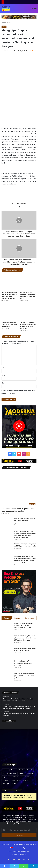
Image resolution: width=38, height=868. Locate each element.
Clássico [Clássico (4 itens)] (22, 770)
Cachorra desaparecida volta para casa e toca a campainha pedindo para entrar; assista (24, 676)
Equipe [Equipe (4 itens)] (21, 773)
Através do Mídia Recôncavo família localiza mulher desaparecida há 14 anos (24, 625)
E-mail (4, 375)
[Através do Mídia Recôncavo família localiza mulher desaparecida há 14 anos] (7, 628)
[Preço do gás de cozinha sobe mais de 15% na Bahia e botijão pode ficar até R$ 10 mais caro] (31, 730)
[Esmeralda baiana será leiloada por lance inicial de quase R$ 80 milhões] (7, 742)
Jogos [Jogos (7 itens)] (4, 777)
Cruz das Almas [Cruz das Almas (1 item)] (12, 773)
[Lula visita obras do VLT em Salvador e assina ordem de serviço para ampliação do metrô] (19, 754)
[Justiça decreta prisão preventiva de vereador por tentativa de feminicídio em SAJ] (10, 282)
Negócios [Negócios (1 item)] (5, 780)
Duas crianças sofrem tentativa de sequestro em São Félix (9, 325)
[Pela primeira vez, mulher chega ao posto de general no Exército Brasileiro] (7, 754)
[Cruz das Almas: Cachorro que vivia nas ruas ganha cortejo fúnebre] (19, 489)
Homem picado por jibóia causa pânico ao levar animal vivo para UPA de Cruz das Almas (25, 638)
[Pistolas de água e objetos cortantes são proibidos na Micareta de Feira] (28, 282)
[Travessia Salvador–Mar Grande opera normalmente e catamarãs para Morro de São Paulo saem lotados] (19, 742)
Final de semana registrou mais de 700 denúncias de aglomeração (25, 521)
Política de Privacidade (19, 854)
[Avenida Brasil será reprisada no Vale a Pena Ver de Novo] (7, 653)
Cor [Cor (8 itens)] (4, 773)
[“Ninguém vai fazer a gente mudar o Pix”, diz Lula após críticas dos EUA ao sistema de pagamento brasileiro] (7, 730)
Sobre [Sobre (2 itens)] (19, 780)
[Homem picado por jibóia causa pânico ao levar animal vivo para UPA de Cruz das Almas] (7, 640)
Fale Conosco (25, 851)
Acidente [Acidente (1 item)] (5, 770)
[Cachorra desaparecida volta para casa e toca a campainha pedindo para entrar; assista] (7, 678)
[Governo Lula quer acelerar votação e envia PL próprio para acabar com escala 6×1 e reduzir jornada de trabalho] (31, 742)
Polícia (9, 22)
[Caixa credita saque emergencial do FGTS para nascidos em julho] (7, 548)
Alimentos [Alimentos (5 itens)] (13, 770)
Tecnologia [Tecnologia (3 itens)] (6, 784)
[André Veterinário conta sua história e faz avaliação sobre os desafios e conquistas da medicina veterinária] (7, 536)
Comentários (29, 618)
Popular (7, 618)
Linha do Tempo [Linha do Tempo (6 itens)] (13, 777)
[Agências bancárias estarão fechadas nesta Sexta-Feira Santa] (19, 730)
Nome (4, 368)
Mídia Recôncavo (9, 51)
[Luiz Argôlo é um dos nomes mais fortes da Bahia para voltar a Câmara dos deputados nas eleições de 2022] (7, 561)
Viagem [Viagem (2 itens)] (14, 784)
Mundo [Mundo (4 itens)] (27, 777)
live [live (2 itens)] (22, 777)
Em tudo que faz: (24, 848)
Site (3, 383)
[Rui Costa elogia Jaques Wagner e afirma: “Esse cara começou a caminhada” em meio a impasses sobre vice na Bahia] (31, 754)
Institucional (17, 851)
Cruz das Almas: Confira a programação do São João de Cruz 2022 (24, 663)
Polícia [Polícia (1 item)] (13, 780)
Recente (17, 618)
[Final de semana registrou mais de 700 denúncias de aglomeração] (7, 523)
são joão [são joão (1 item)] (26, 780)
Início (4, 22)
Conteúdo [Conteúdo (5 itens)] (30, 770)
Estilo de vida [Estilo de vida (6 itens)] (30, 773)
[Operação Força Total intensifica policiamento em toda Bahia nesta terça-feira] (28, 312)
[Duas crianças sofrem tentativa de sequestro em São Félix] (10, 312)
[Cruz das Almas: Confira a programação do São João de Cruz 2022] (7, 666)
